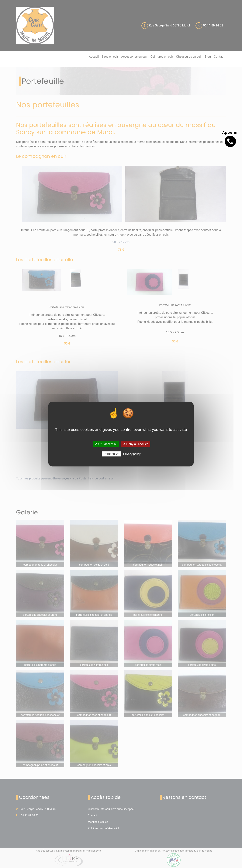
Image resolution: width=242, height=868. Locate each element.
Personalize (112, 454)
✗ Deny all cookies (136, 444)
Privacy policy (132, 454)
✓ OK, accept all (106, 444)
